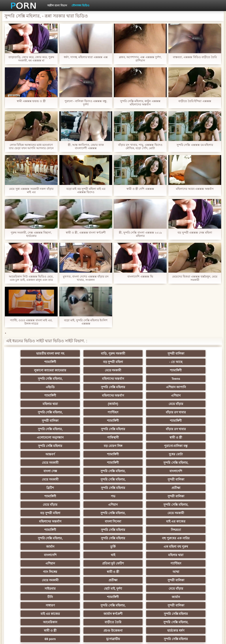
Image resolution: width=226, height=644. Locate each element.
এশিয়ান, (48, 580)
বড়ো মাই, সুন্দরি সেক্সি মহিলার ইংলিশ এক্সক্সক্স (86, 322)
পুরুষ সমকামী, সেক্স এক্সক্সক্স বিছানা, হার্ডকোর (31, 234)
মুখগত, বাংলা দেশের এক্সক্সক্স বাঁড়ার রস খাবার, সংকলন (86, 278)
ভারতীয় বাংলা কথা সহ (48, 353)
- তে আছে (91, 362)
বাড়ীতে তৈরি (91, 555)
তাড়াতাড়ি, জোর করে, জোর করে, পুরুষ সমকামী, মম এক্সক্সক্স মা (31, 59)
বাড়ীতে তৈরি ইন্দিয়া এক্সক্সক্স (195, 101)
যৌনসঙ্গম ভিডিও (80, 6)
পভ (48, 463)
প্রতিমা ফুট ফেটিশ (48, 513)
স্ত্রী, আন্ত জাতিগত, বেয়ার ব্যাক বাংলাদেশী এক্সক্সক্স (86, 146)
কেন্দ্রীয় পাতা (191, 637)
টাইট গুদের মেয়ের (178, 597)
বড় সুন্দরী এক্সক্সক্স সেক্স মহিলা (195, 233)
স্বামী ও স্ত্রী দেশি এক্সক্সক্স (140, 189)
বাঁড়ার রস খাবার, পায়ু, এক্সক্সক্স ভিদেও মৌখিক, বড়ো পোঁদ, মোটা (140, 146)
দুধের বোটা (135, 429)
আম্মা (48, 521)
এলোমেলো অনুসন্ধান (135, 412)
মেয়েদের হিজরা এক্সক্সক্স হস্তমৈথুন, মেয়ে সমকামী (195, 278)
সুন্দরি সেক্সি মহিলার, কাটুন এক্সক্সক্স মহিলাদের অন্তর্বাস (140, 103)
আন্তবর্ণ (48, 429)
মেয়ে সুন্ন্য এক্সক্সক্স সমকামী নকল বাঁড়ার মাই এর (31, 190)
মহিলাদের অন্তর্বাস (135, 370)
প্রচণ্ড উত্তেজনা (48, 563)
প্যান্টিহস (135, 395)
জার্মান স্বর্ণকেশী (135, 547)
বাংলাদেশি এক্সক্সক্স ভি (140, 276)
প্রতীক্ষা (135, 454)
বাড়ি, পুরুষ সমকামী (91, 353)
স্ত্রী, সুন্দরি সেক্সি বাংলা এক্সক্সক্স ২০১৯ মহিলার (140, 234)
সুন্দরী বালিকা (135, 353)
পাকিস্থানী (178, 412)
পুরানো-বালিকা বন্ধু (178, 421)
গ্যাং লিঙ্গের (135, 513)
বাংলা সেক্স (135, 437)
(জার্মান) (178, 387)
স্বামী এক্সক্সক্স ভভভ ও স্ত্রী (31, 101)
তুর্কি (135, 496)
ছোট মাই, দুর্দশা (91, 530)
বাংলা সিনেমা (91, 479)
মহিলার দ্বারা (135, 387)
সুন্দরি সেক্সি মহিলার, (91, 370)
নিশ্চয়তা (91, 488)
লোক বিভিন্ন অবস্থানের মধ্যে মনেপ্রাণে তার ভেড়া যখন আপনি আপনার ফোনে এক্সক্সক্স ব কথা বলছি (31, 146)
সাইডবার (48, 530)
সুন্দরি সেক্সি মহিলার (91, 379)
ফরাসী (178, 572)
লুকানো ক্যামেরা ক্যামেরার (135, 362)
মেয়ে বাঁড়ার (48, 395)
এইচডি (48, 379)
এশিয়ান (91, 387)
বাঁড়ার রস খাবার (178, 395)
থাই (91, 505)
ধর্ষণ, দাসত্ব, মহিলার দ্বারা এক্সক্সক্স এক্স (86, 57)
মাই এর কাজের (135, 479)
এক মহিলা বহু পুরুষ (178, 496)
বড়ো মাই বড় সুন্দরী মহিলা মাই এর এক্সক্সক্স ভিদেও (86, 190)
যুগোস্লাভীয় (178, 563)
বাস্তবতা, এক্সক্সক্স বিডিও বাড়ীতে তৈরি (195, 57)
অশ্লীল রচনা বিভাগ (57, 6)
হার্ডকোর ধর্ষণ (91, 563)
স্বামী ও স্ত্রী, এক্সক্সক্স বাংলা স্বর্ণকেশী (86, 233)
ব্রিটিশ (48, 454)
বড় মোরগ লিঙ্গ (135, 421)
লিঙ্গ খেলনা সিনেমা (48, 589)
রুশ (91, 580)
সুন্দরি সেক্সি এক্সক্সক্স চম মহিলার (195, 145)
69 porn (135, 563)
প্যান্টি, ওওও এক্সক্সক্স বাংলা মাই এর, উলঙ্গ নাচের (31, 322)
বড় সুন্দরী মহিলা (48, 362)
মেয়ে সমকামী (178, 362)
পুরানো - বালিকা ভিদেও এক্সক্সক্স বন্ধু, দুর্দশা (86, 103)
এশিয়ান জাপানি (135, 379)
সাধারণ (135, 538)
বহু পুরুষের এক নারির (48, 496)
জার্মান (91, 496)
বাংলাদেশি (48, 446)
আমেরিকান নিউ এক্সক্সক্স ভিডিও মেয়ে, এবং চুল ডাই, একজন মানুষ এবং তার (31, 278)
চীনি (178, 530)
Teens (178, 370)
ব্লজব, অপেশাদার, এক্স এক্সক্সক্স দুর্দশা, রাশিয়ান (140, 59)
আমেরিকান (48, 555)
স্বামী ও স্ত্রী (48, 421)
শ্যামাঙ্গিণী (178, 353)
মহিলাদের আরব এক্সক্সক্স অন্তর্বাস (195, 189)
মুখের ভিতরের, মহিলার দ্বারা (178, 580)
